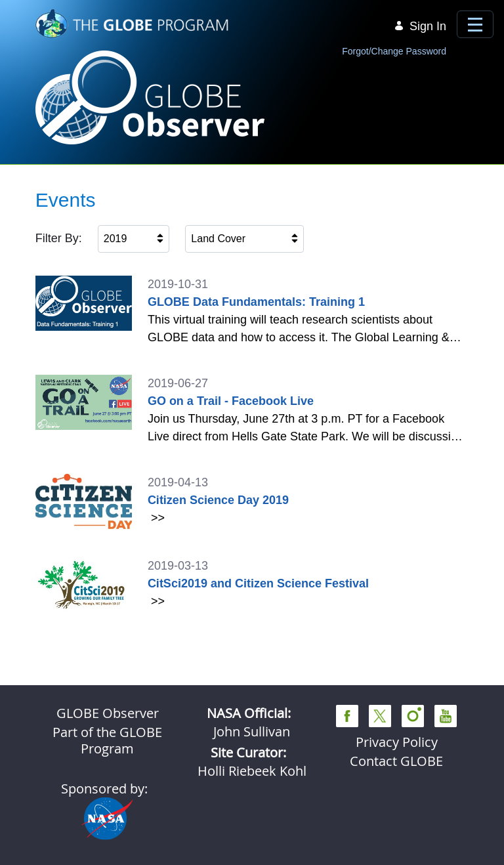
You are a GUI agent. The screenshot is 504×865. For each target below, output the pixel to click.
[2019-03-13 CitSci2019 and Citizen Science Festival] (252, 585)
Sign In (420, 26)
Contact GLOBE (396, 761)
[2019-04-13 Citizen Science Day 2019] (252, 501)
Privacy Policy (397, 742)
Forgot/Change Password (394, 51)
